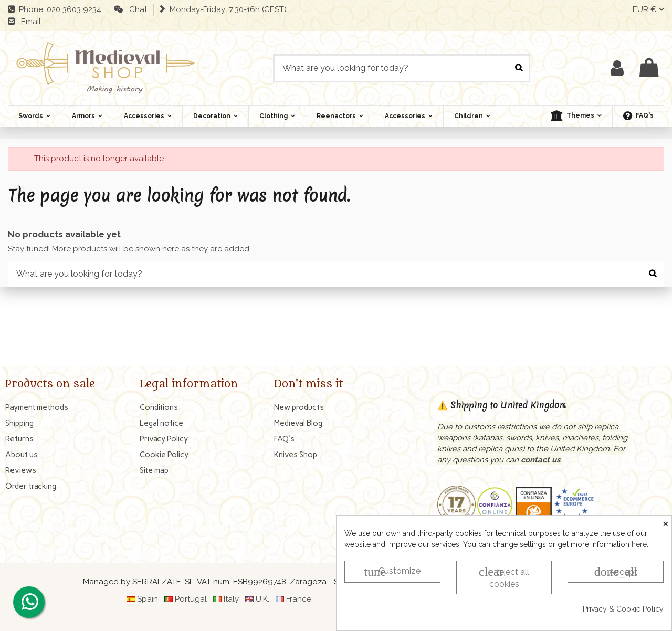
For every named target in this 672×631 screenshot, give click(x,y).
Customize (392, 572)
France (299, 599)
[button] (576, 116)
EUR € (648, 9)
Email (29, 22)
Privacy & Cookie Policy (623, 609)
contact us (540, 460)
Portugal (191, 599)
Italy (231, 599)
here (639, 544)
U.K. (262, 599)
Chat (136, 9)
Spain (148, 599)
